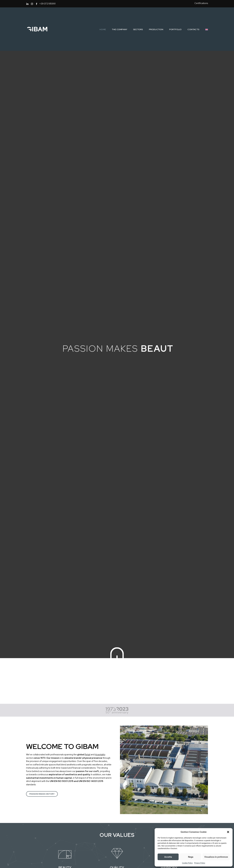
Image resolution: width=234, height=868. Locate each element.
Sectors (138, 29)
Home (103, 29)
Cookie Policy (187, 863)
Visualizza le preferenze (216, 857)
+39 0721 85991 (47, 4)
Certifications (201, 3)
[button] (228, 832)
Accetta (168, 857)
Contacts (193, 29)
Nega (191, 857)
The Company (120, 29)
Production (156, 29)
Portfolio (176, 29)
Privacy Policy (200, 863)
